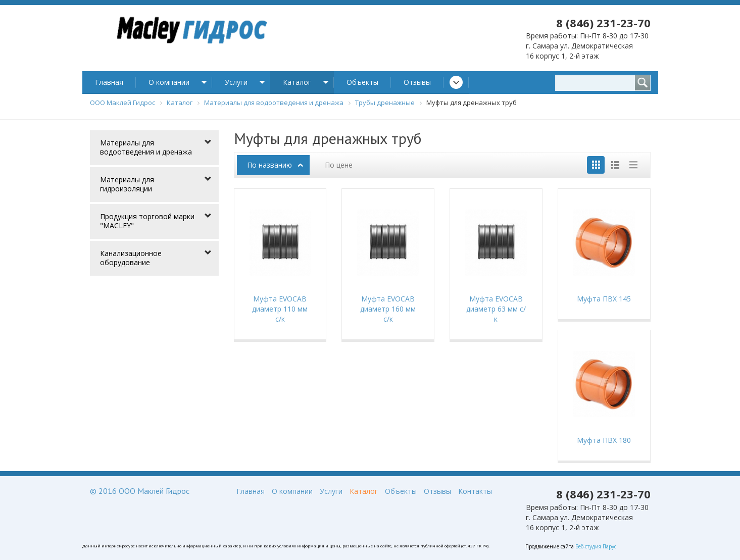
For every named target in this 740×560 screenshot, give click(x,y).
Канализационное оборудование (131, 258)
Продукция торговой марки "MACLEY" (147, 221)
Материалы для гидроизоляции (127, 184)
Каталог (297, 82)
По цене (339, 165)
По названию (269, 165)
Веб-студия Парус (596, 546)
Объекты (362, 82)
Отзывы (417, 82)
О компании (169, 82)
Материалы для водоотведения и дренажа (146, 147)
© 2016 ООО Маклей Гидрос (140, 491)
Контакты (475, 491)
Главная (109, 82)
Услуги (236, 82)
